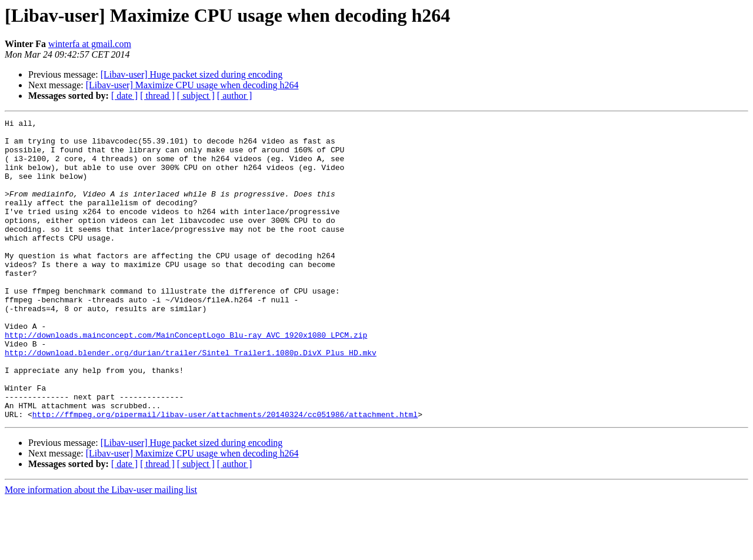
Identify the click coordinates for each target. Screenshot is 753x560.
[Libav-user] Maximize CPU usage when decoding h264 (192, 85)
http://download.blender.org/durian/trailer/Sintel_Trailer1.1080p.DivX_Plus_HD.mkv (191, 400)
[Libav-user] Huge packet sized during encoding (192, 74)
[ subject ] (196, 96)
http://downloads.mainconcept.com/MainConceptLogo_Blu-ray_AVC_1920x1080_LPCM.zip (186, 379)
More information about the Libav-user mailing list (101, 550)
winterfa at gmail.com (90, 44)
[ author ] (235, 96)
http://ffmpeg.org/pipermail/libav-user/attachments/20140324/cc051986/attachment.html (225, 474)
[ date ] (124, 96)
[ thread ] (157, 96)
